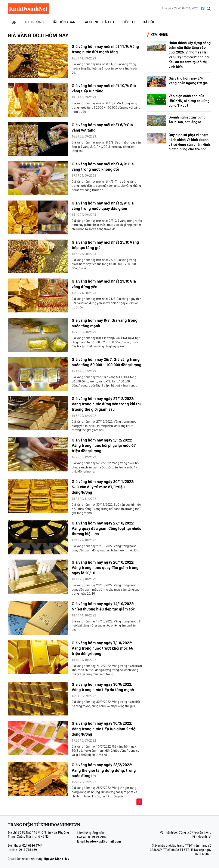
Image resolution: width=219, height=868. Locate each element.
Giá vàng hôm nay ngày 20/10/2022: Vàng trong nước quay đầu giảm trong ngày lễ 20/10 (105, 568)
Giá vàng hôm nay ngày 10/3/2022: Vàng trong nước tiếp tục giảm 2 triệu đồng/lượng (105, 729)
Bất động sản (63, 22)
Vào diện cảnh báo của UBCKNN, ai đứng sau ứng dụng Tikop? (189, 101)
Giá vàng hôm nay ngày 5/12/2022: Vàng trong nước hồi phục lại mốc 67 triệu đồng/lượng (104, 445)
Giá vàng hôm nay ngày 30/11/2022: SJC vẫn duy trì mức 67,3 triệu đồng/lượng (103, 487)
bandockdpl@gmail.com (104, 841)
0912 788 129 (28, 850)
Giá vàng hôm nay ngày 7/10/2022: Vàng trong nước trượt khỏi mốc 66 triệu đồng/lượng (102, 648)
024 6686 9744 (32, 846)
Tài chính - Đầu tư (99, 22)
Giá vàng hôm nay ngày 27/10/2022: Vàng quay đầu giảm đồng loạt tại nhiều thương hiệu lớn (107, 528)
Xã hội (149, 22)
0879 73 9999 (97, 837)
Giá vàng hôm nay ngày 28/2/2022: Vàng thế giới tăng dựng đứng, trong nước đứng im (104, 770)
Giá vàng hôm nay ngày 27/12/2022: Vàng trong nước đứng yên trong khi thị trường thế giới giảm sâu (106, 404)
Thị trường (34, 22)
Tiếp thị (129, 22)
